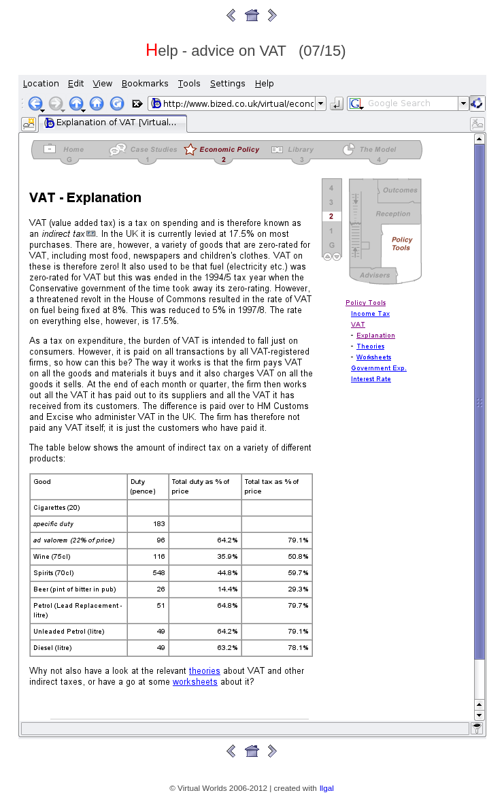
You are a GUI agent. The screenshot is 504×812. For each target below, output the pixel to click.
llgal (327, 788)
